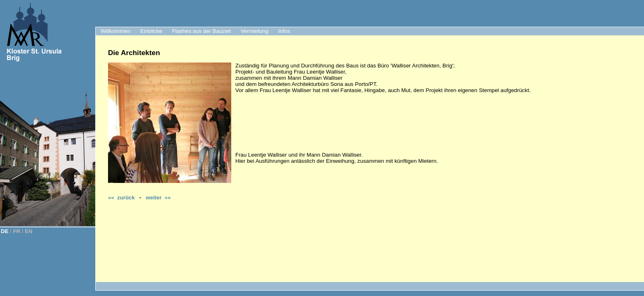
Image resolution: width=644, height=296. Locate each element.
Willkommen (116, 31)
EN (29, 231)
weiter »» (158, 198)
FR (17, 231)
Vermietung (254, 31)
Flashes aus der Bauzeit (201, 31)
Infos (284, 31)
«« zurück (121, 198)
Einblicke (151, 31)
